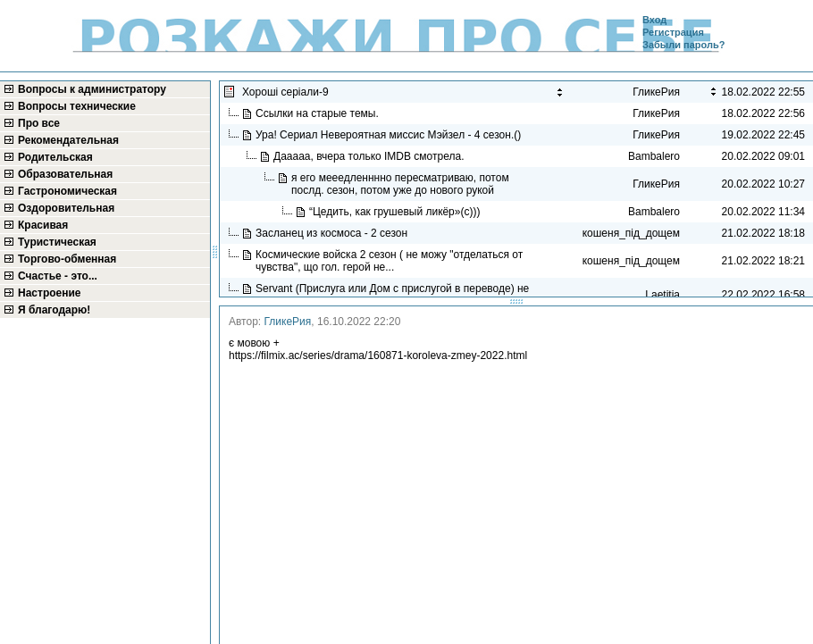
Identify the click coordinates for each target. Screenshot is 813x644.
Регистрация (673, 32)
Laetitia (662, 295)
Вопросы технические (77, 106)
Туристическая (57, 242)
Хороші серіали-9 (287, 92)
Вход (654, 20)
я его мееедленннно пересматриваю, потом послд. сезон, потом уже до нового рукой (400, 184)
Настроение (50, 293)
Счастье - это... (58, 276)
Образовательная (65, 174)
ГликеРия (288, 322)
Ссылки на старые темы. (318, 113)
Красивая (43, 225)
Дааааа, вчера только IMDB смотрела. (372, 156)
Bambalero (654, 156)
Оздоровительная (66, 208)
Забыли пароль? (683, 45)
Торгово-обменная (67, 259)
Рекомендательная (68, 140)
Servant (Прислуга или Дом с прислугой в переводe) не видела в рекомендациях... (392, 295)
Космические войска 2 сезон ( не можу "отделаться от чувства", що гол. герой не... (389, 261)
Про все (39, 123)
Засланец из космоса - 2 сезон (333, 233)
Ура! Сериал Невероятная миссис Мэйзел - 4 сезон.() (390, 135)
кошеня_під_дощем (631, 233)
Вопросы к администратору (92, 89)
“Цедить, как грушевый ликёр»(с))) (396, 212)
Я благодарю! (54, 310)
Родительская (55, 157)
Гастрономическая (67, 191)
